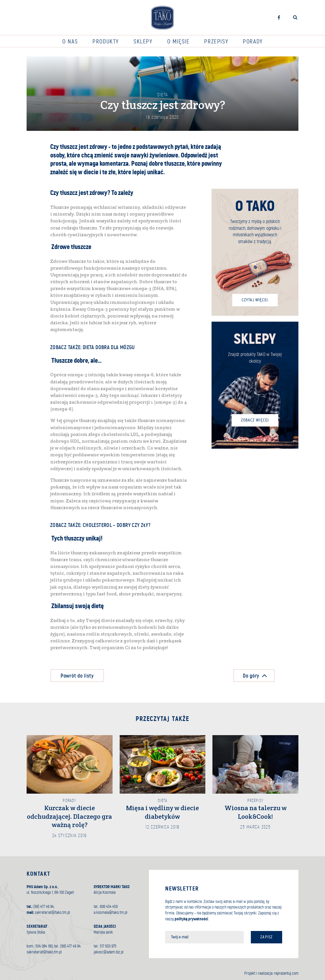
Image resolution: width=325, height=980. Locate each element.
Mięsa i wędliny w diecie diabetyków (162, 812)
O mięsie (178, 41)
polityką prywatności (191, 919)
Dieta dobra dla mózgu (109, 347)
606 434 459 (109, 907)
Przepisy (216, 41)
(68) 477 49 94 (44, 907)
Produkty (106, 41)
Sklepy (143, 41)
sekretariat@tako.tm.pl (52, 913)
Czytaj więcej (255, 300)
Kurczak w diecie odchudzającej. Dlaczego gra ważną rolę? (69, 816)
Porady (253, 41)
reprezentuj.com (286, 973)
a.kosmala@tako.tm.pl (110, 913)
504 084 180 (44, 946)
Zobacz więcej (255, 420)
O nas (70, 41)
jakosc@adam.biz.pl (109, 952)
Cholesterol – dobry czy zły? (117, 525)
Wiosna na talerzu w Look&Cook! (256, 812)
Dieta (162, 95)
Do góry (258, 675)
